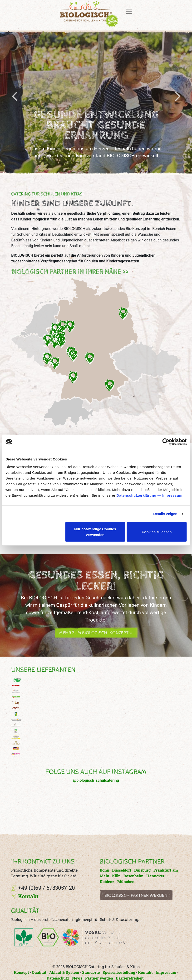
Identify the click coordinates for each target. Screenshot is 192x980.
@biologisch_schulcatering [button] (96, 780)
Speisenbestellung (119, 972)
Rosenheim (133, 876)
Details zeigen (165, 514)
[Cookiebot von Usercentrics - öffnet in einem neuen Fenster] (166, 442)
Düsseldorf (122, 870)
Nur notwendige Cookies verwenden (95, 532)
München (126, 881)
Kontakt (28, 896)
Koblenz (107, 881)
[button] (96, 352)
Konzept (21, 972)
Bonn (105, 870)
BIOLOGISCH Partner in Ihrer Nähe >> (70, 272)
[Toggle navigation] (129, 12)
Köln (116, 876)
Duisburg (142, 870)
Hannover (155, 876)
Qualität (39, 972)
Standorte (91, 972)
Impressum (172, 495)
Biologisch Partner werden (136, 896)
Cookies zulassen (157, 532)
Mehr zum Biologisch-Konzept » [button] (96, 633)
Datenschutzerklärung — (139, 495)
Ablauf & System (64, 972)
